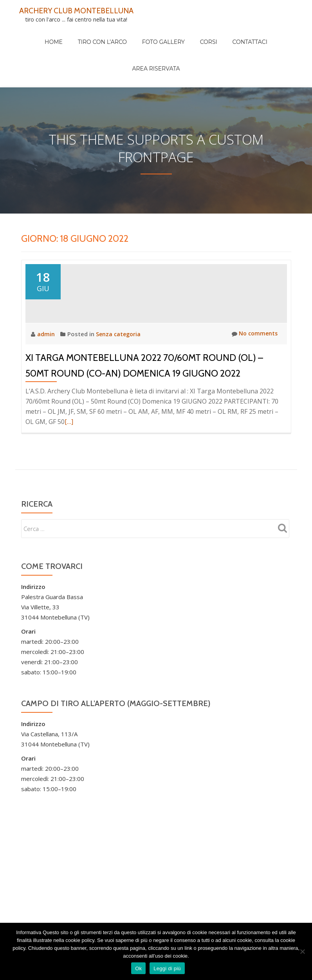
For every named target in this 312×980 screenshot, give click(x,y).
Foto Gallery (136, 34)
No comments (253, 353)
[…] (69, 441)
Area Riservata (256, 34)
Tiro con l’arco (82, 34)
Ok (138, 968)
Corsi (173, 34)
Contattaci (207, 34)
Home (41, 34)
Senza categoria (119, 353)
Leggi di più (167, 968)
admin (47, 353)
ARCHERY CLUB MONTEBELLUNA (83, 10)
